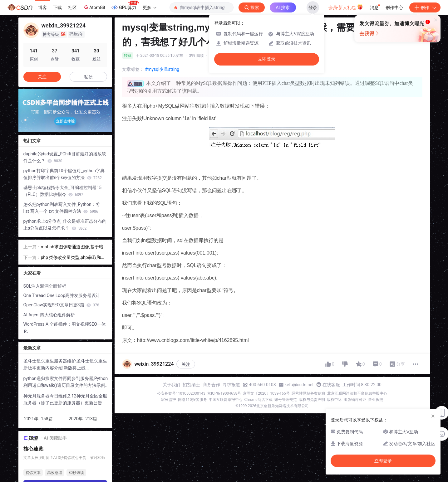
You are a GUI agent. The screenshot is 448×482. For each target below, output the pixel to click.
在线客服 (331, 385)
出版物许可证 (355, 400)
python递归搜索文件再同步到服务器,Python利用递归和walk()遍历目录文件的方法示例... (66, 382)
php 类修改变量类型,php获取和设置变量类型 (73, 258)
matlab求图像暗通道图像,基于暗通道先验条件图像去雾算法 (72, 247)
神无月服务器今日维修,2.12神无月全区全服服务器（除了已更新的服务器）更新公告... (65, 399)
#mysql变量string (162, 69)
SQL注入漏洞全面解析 (45, 286)
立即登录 (267, 59)
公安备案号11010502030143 (181, 393)
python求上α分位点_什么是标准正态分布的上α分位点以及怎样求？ (65, 225)
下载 (57, 7)
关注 (186, 364)
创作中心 (394, 7)
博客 (42, 7)
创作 (425, 7)
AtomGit (94, 7)
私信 (88, 77)
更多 (150, 7)
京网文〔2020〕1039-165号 (266, 393)
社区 (72, 7)
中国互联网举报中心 (226, 400)
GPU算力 (125, 6)
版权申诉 (334, 400)
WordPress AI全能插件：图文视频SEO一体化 (65, 328)
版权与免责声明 (312, 400)
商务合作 (211, 385)
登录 (313, 7)
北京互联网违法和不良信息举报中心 (357, 393)
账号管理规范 (286, 400)
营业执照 (376, 400)
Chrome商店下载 (258, 400)
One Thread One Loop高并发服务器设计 (62, 295)
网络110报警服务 (192, 400)
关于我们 (171, 385)
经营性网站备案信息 (308, 393)
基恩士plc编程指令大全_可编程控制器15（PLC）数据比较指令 (63, 191)
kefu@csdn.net (299, 385)
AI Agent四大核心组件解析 (49, 315)
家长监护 (169, 400)
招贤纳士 (191, 385)
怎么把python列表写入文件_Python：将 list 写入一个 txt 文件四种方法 (62, 208)
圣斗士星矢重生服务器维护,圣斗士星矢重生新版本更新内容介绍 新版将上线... (65, 364)
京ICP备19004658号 (224, 393)
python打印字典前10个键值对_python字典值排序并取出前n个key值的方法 (64, 174)
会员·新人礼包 (346, 7)
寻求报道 (231, 385)
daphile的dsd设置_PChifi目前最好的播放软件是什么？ (65, 157)
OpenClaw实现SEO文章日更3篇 (61, 305)
